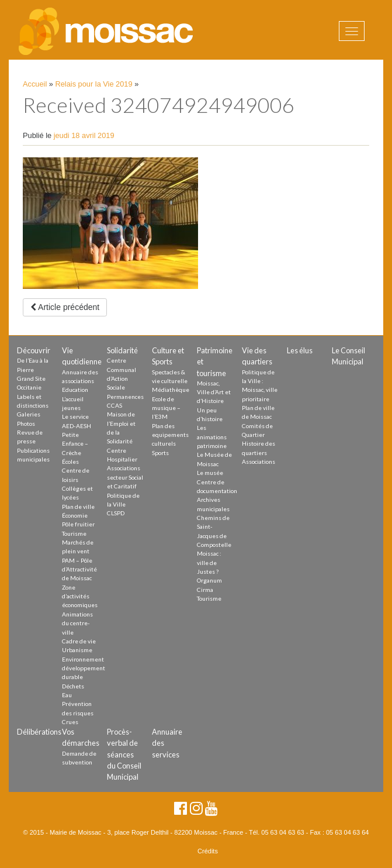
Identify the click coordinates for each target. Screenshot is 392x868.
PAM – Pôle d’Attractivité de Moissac (79, 569)
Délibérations (39, 732)
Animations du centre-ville (77, 623)
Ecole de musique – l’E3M (166, 408)
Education (75, 390)
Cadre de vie (79, 641)
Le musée (210, 473)
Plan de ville (78, 507)
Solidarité (122, 350)
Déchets (73, 686)
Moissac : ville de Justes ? (209, 562)
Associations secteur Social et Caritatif (125, 477)
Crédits (208, 851)
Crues (70, 722)
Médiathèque (171, 390)
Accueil (35, 84)
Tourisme (74, 533)
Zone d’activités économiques (80, 596)
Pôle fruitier (78, 524)
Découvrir (34, 350)
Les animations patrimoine (212, 437)
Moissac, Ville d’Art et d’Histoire (214, 392)
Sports (160, 453)
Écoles (70, 461)
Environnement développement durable (84, 668)
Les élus (300, 350)
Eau (67, 695)
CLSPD (116, 513)
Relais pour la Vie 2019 (94, 84)
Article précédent (65, 307)
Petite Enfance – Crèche (75, 444)
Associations (259, 461)
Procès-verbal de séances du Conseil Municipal (124, 754)
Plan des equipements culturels (170, 435)
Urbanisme (77, 650)
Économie (75, 515)
